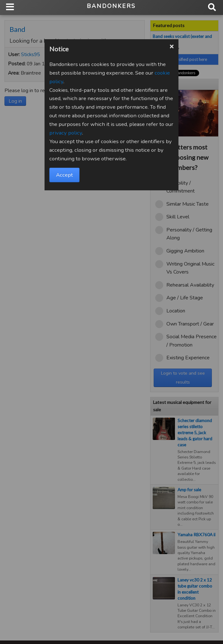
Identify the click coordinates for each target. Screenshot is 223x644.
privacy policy (66, 133)
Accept (64, 175)
